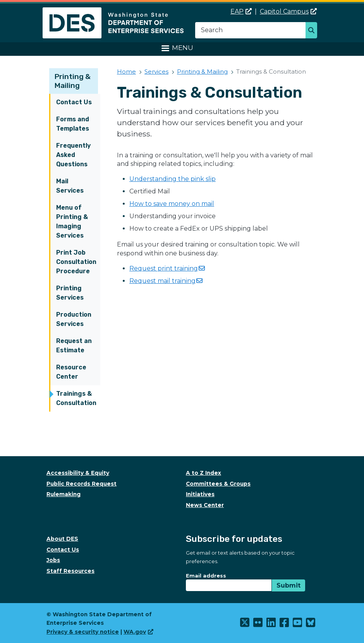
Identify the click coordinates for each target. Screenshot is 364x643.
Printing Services (70, 293)
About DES (62, 539)
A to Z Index (203, 473)
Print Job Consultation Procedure (76, 262)
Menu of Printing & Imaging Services (72, 222)
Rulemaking (64, 494)
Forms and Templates (73, 124)
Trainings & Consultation (76, 398)
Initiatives (200, 494)
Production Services (74, 319)
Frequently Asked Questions (73, 155)
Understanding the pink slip (173, 179)
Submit (288, 585)
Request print (167, 268)
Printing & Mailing (73, 81)
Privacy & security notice (83, 632)
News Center (205, 505)
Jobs (53, 560)
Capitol (288, 11)
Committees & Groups (218, 484)
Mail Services (70, 186)
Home (126, 72)
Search (313, 31)
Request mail (166, 281)
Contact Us (74, 102)
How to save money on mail (172, 204)
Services (156, 72)
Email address (206, 576)
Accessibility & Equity (78, 473)
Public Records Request (82, 484)
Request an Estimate (74, 346)
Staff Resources (70, 571)
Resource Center (71, 372)
